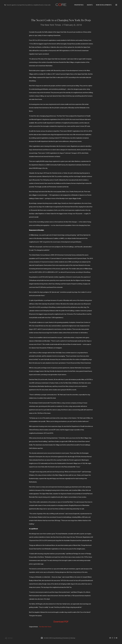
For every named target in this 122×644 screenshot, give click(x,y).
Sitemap (73, 638)
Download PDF (61, 622)
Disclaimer (66, 638)
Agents (90, 5)
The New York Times (45, 627)
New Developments (104, 5)
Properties (79, 5)
